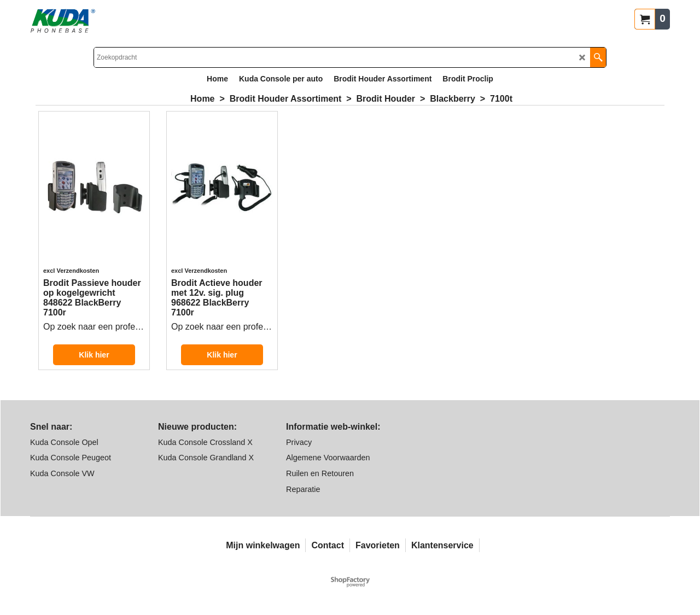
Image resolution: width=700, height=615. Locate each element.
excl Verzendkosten (71, 271)
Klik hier (94, 355)
